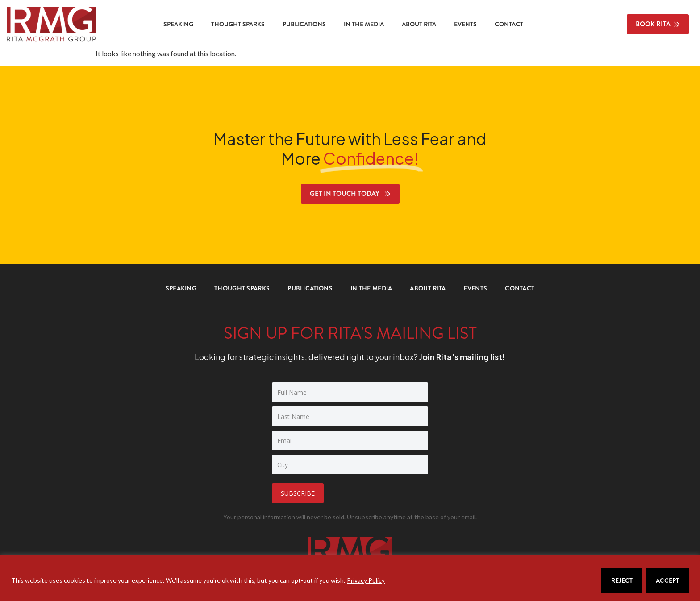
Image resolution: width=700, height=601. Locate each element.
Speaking (178, 24)
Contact (509, 24)
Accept (667, 580)
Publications (304, 24)
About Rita (419, 24)
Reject (622, 580)
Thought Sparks (238, 24)
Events (465, 24)
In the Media (364, 24)
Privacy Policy (366, 580)
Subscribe (298, 493)
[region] (350, 578)
